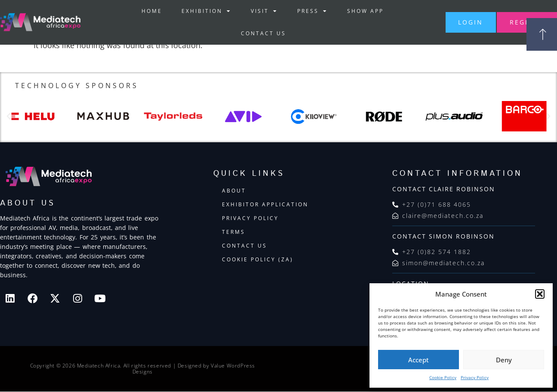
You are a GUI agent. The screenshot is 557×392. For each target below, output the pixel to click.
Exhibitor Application (265, 205)
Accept (419, 360)
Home (144, 11)
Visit (256, 11)
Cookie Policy (443, 377)
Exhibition (198, 11)
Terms (234, 232)
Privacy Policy (475, 377)
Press (304, 11)
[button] (540, 294)
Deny (504, 360)
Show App (357, 11)
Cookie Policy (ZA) (258, 260)
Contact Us (255, 33)
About (234, 191)
